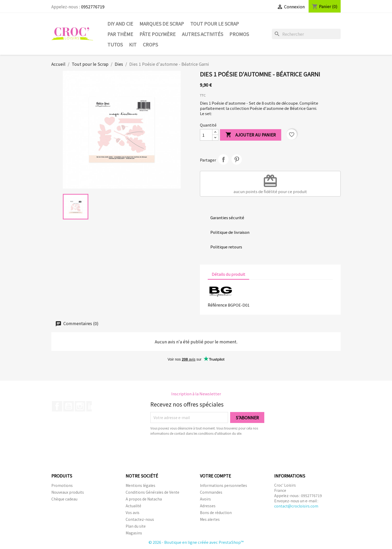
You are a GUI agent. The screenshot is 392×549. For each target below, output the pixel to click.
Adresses (208, 506)
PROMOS (239, 34)
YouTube (69, 406)
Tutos (115, 44)
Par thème (120, 34)
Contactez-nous (140, 519)
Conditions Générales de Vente (152, 492)
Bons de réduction (216, 512)
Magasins (134, 533)
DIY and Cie (120, 23)
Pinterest (237, 159)
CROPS (150, 44)
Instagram (80, 406)
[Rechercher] (306, 34)
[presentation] (194, 450)
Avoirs (205, 499)
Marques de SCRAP (162, 23)
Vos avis (133, 512)
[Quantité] (206, 135)
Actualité (133, 506)
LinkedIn (91, 406)
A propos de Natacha (144, 499)
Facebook (57, 406)
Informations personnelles (223, 485)
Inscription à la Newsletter (196, 394)
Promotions (62, 485)
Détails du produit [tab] (228, 274)
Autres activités (203, 34)
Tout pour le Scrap (215, 23)
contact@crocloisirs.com (296, 506)
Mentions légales (140, 485)
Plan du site (136, 526)
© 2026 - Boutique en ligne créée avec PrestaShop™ (196, 542)
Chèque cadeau (64, 499)
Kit (133, 44)
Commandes (211, 492)
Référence (217, 305)
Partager (223, 159)
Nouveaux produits (68, 492)
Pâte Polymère (158, 34)
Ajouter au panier (251, 135)
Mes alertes (210, 519)
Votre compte (215, 476)
